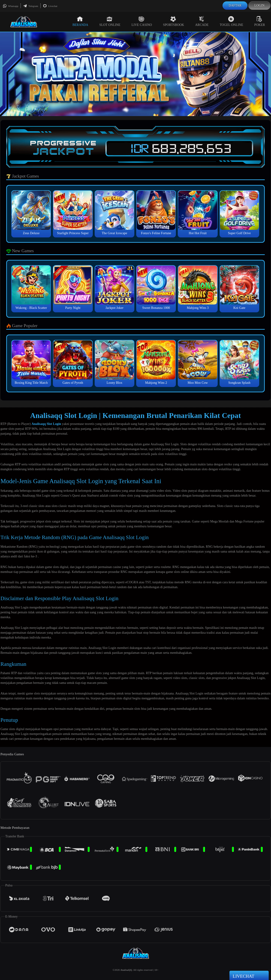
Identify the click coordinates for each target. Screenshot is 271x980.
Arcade (202, 21)
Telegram (31, 6)
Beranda (80, 21)
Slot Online (110, 21)
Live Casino (142, 21)
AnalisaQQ (126, 970)
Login (259, 5)
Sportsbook (173, 21)
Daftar (235, 5)
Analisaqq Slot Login (46, 424)
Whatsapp (11, 6)
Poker (260, 21)
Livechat (50, 6)
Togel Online (232, 21)
